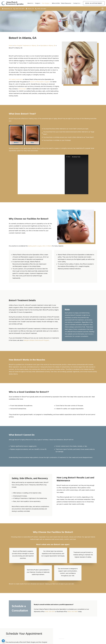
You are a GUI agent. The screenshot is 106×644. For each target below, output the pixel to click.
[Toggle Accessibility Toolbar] (3, 641)
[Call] (19, 9)
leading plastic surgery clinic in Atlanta (40, 246)
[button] (33, 3)
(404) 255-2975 (50, 612)
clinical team (22, 89)
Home (11, 46)
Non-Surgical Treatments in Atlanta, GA (26, 46)
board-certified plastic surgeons (40, 82)
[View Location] (3, 9)
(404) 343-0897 (73, 612)
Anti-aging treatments (16, 79)
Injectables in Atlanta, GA (48, 46)
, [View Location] (8, 9)
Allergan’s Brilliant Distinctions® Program (36, 340)
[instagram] (103, 8)
